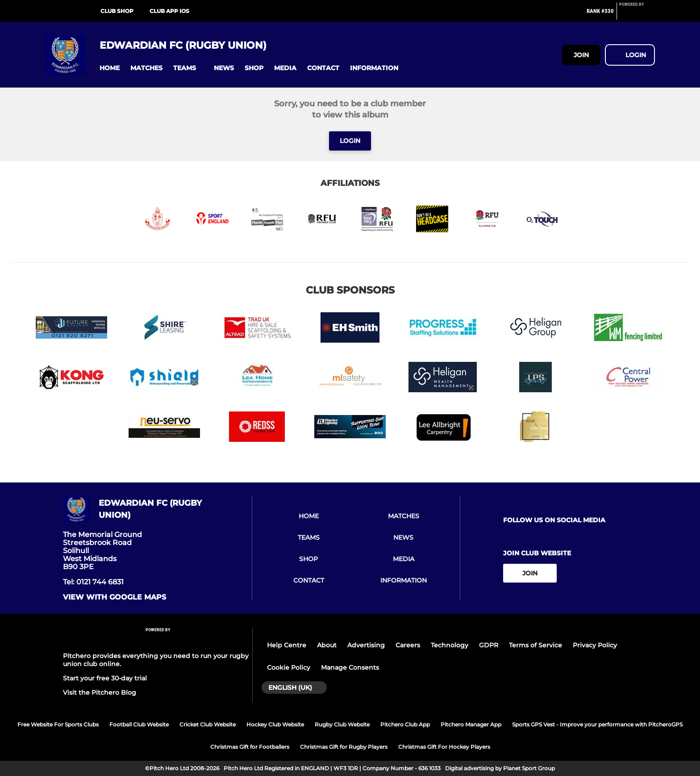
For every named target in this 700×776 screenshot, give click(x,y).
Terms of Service (535, 645)
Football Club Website (139, 724)
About (327, 645)
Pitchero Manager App (471, 724)
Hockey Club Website (275, 724)
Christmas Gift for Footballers (250, 747)
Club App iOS (169, 11)
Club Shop (117, 11)
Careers (408, 645)
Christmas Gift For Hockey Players (444, 747)
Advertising (366, 645)
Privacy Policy (595, 645)
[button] (110, 68)
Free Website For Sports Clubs (58, 724)
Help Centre (287, 645)
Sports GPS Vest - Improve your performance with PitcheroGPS (597, 724)
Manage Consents (350, 667)
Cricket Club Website (208, 724)
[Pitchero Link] (637, 15)
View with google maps (115, 597)
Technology (450, 645)
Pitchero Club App (405, 724)
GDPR (489, 645)
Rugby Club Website (342, 724)
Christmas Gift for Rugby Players (344, 747)
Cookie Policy (289, 667)
